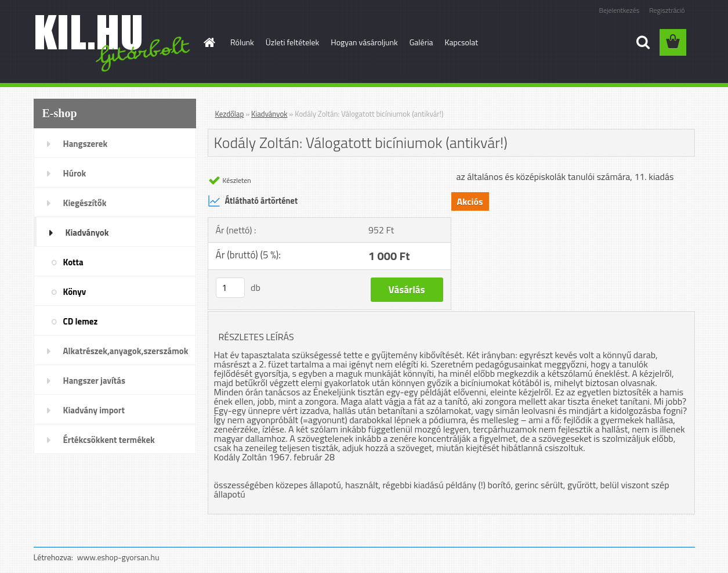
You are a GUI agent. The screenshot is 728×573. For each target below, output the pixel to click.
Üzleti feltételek (292, 42)
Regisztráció (667, 10)
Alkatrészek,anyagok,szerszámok (126, 351)
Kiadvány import (94, 410)
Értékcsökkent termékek (109, 440)
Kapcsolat (462, 42)
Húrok (75, 173)
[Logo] (113, 43)
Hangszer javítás (95, 381)
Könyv (75, 292)
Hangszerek (86, 144)
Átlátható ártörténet (253, 201)
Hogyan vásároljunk (364, 42)
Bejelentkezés (620, 10)
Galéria (421, 42)
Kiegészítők (85, 203)
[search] (643, 42)
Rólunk (242, 42)
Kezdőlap (230, 114)
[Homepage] (208, 42)
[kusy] (230, 288)
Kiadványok (87, 233)
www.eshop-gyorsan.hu (118, 557)
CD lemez (81, 321)
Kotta (73, 262)
